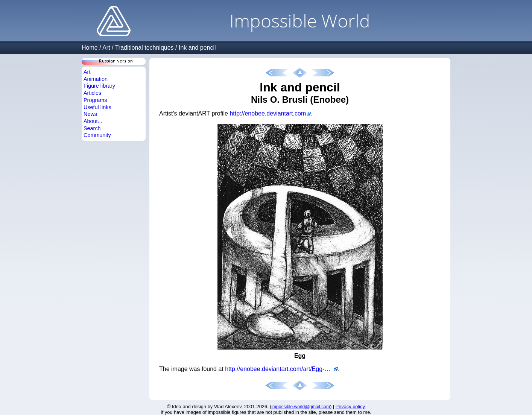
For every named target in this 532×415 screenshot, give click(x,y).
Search (92, 128)
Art (106, 48)
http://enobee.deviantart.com (268, 113)
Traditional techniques (144, 48)
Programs (95, 100)
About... (93, 121)
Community (97, 135)
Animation (96, 79)
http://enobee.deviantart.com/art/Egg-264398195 (281, 369)
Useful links (97, 107)
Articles (92, 93)
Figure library (99, 86)
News (90, 114)
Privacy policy (350, 407)
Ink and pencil (197, 48)
